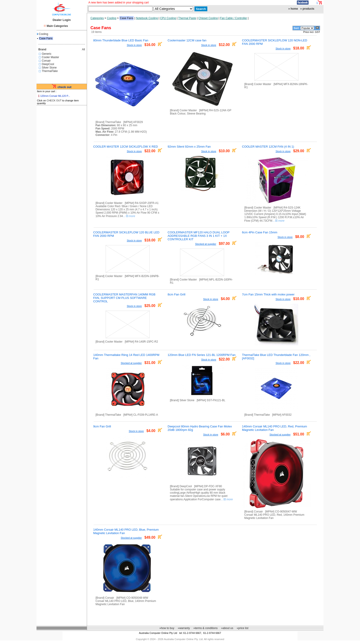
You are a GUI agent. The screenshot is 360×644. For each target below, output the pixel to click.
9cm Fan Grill (102, 426)
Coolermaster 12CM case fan (187, 40)
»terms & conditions (205, 628)
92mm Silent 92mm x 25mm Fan (189, 147)
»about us (227, 628)
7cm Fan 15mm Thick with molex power (268, 294)
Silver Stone (49, 68)
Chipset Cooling (208, 18)
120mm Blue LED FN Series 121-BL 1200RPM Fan (202, 355)
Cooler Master (50, 57)
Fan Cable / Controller (233, 18)
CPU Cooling (168, 18)
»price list (243, 628)
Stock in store (134, 45)
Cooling (43, 34)
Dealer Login (62, 20)
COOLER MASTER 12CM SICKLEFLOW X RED (126, 147)
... (129, 216)
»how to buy (167, 628)
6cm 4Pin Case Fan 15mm (260, 232)
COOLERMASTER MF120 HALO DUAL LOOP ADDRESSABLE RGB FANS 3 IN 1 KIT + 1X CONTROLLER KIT (198, 236)
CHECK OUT (54, 100)
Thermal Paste (187, 18)
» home (293, 9)
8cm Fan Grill (176, 294)
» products (307, 9)
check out (64, 87)
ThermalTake (50, 71)
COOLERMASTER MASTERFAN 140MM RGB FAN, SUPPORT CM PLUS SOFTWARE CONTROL (124, 298)
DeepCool (48, 64)
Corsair (46, 61)
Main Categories (57, 26)
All (83, 49)
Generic (47, 54)
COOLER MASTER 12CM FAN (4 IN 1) (268, 147)
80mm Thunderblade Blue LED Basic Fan (121, 40)
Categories (97, 18)
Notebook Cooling (147, 18)
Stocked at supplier (206, 244)
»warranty (184, 628)
